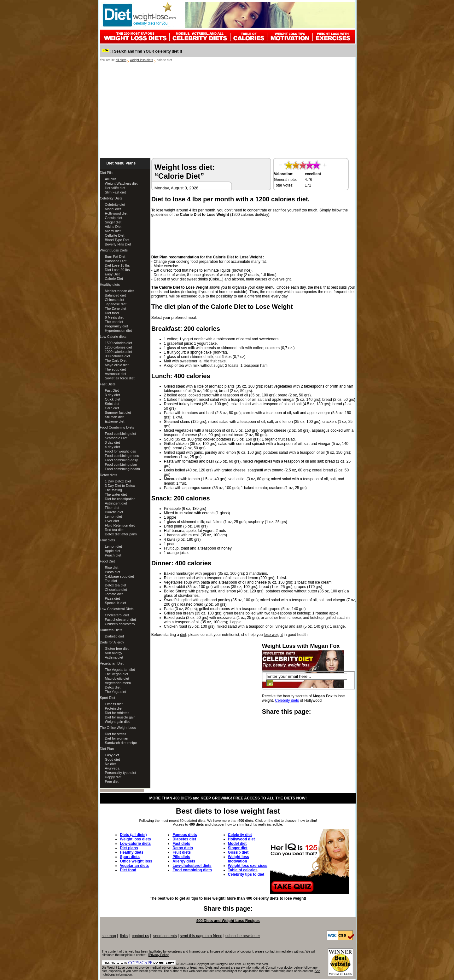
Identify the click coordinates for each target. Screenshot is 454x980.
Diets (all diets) (133, 835)
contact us (140, 936)
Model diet (113, 209)
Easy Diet (112, 274)
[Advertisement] (228, 111)
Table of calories (243, 870)
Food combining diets (192, 870)
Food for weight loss (120, 451)
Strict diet (112, 404)
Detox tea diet (116, 585)
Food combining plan (121, 464)
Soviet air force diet (120, 378)
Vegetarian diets (134, 866)
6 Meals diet (114, 317)
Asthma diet (114, 657)
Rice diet (112, 568)
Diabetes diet (184, 839)
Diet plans (129, 848)
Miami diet (113, 231)
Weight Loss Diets (114, 250)
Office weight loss (136, 861)
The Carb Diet (116, 360)
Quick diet (113, 399)
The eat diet (114, 322)
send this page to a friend (201, 936)
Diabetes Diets (111, 630)
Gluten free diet (117, 649)
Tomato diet (114, 594)
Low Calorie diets (113, 337)
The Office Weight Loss (118, 728)
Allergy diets (184, 861)
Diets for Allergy (112, 642)
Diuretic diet (114, 512)
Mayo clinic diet (117, 365)
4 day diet (113, 447)
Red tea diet (114, 530)
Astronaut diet (116, 374)
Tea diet (111, 581)
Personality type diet (121, 773)
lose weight (273, 635)
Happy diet (113, 777)
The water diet (116, 494)
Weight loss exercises (248, 866)
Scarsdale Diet (116, 438)
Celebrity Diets (111, 198)
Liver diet (112, 521)
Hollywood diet (116, 213)
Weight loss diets (135, 839)
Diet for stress (116, 734)
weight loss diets (141, 60)
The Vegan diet (117, 674)
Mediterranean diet (119, 291)
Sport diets (130, 857)
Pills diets (181, 857)
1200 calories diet (119, 347)
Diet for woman (117, 738)
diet (183, 635)
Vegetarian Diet (112, 663)
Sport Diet (108, 698)
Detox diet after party (121, 534)
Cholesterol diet (117, 615)
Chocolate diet (116, 590)
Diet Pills (107, 173)
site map (109, 936)
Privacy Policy (159, 955)
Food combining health (122, 469)
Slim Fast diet (116, 192)
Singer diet (113, 222)
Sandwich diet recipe (121, 743)
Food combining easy (122, 460)
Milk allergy (114, 653)
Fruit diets (108, 540)
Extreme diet (115, 421)
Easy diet (112, 755)
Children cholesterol (120, 624)
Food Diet (108, 561)
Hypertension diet (119, 331)
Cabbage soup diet (119, 576)
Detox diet (113, 687)
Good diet (113, 759)
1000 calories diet (119, 352)
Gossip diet (114, 218)
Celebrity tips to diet (246, 874)
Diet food (112, 313)
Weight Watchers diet (121, 183)
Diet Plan (107, 749)
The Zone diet (116, 308)
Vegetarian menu (118, 683)
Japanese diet (116, 304)
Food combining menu (122, 456)
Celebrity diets (287, 700)
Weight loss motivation (239, 859)
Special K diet (116, 603)
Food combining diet (121, 434)
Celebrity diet (115, 205)
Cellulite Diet (115, 235)
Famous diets (185, 835)
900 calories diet (118, 356)
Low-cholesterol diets (192, 866)
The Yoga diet (116, 692)
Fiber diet (112, 508)
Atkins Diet (113, 227)
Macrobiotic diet (117, 678)
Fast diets (181, 844)
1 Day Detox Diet (118, 481)
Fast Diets (108, 384)
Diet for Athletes (117, 713)
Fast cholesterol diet (120, 620)
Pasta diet (113, 572)
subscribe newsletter (243, 936)
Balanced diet (116, 295)
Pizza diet (113, 598)
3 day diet (113, 395)
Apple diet (113, 551)
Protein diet (114, 708)
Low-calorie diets (135, 844)
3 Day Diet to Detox (120, 486)
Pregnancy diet (116, 326)
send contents (165, 936)
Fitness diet (114, 704)
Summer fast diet (118, 412)
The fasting (113, 490)
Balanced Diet (116, 261)
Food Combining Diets (117, 427)
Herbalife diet (115, 188)
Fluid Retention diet (120, 525)
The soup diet (116, 369)
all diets (121, 60)
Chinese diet (115, 300)
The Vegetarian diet (120, 670)
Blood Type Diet (117, 240)
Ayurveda (112, 768)
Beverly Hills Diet (118, 244)
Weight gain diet (117, 722)
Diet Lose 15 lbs (117, 265)
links (124, 936)
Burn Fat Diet (115, 257)
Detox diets (109, 475)
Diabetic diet (115, 636)
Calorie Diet (114, 279)
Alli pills (111, 179)
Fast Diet (112, 390)
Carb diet (112, 408)
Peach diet (113, 555)
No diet (111, 764)
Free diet (112, 781)
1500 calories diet (119, 343)
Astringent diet (116, 503)
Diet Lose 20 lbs (117, 270)
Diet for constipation (120, 499)
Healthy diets (110, 285)
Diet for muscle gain (120, 717)
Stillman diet (114, 417)
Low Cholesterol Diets (117, 609)
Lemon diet (113, 516)
